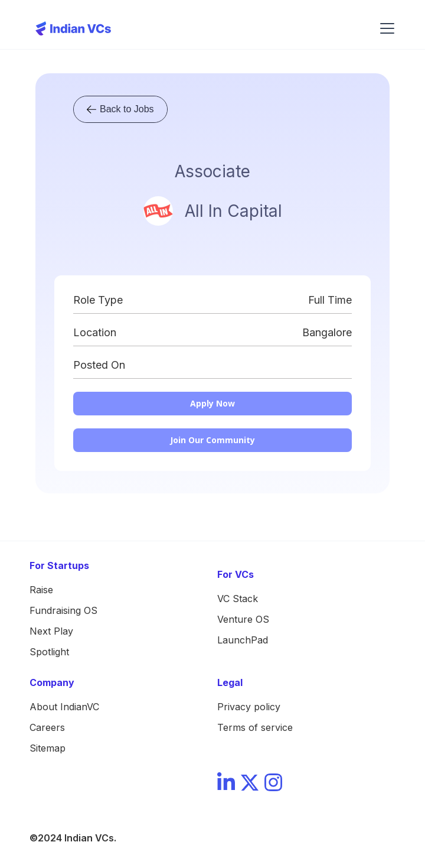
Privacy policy (249, 707)
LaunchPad (243, 640)
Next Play (51, 631)
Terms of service (255, 727)
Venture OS (243, 619)
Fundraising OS (63, 610)
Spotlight (49, 652)
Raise (41, 590)
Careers (47, 727)
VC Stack (238, 599)
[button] (385, 28)
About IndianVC (64, 707)
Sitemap (48, 748)
